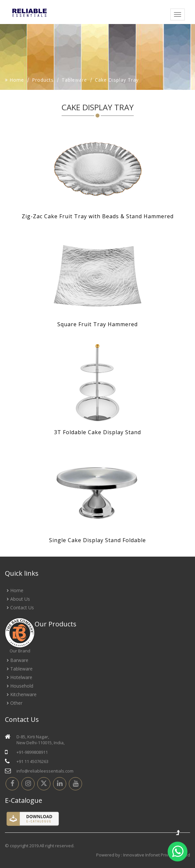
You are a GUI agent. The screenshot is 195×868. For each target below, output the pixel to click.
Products (43, 80)
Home (14, 80)
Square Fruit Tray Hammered (97, 324)
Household (22, 686)
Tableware (74, 80)
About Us (20, 599)
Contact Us (22, 607)
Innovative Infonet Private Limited (157, 855)
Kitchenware (23, 694)
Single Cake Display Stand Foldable (97, 540)
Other (16, 703)
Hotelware (21, 677)
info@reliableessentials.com (45, 771)
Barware (19, 660)
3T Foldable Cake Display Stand (97, 432)
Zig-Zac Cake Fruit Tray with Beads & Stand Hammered (98, 216)
